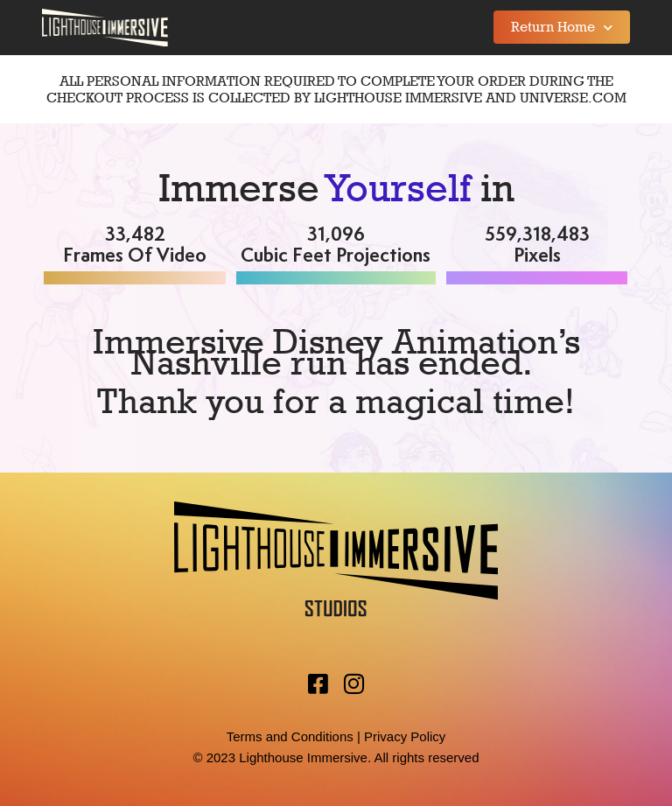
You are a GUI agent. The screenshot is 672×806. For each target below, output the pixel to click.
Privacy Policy (405, 736)
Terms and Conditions (290, 736)
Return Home (562, 28)
